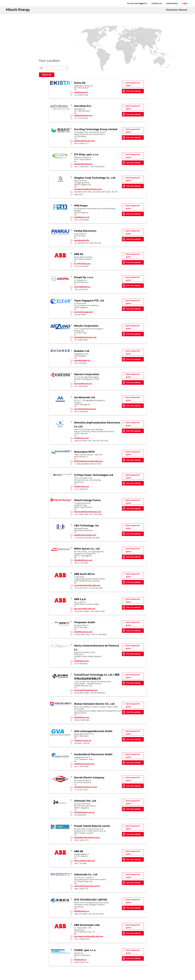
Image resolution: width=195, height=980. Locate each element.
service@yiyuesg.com (83, 312)
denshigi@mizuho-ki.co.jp (85, 337)
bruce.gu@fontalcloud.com (86, 690)
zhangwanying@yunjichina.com (88, 189)
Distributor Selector (177, 10)
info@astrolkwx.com (83, 115)
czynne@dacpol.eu (82, 287)
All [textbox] (41, 68)
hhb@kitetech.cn (82, 911)
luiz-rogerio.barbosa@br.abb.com (89, 936)
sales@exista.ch (81, 92)
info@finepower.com (83, 632)
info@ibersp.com (81, 661)
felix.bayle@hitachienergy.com (88, 512)
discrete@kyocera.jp (83, 383)
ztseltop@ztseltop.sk (83, 164)
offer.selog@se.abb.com (84, 861)
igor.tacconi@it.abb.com (85, 609)
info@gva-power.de (83, 740)
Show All (47, 75)
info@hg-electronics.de (84, 764)
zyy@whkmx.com (82, 717)
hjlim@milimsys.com (83, 560)
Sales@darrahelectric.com (85, 787)
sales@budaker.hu (82, 360)
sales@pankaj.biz (82, 240)
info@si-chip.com (82, 486)
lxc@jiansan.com (81, 438)
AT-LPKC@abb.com (82, 264)
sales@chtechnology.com (85, 535)
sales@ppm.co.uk (82, 217)
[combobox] (54, 68)
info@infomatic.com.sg (84, 812)
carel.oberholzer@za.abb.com (87, 585)
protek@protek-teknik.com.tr (87, 837)
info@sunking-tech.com (84, 141)
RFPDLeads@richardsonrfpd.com (88, 461)
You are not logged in (137, 3)
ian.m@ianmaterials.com (85, 409)
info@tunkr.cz (80, 960)
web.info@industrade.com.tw (87, 886)
